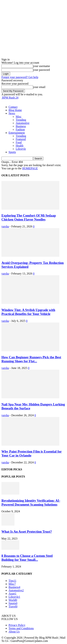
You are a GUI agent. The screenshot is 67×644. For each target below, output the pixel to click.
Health (20, 146)
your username (42, 66)
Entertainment (17, 133)
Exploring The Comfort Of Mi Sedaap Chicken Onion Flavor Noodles (29, 217)
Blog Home (15, 110)
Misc (19, 117)
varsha (5, 226)
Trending (21, 120)
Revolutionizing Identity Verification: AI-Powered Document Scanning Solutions (31, 503)
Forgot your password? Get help (20, 77)
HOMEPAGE (30, 168)
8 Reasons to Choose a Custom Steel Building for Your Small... (27, 558)
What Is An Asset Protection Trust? (27, 532)
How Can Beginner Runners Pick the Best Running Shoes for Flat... (31, 359)
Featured (21, 139)
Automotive (23, 123)
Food (19, 142)
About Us (14, 632)
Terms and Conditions (21, 628)
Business (21, 126)
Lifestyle (21, 149)
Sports (12, 152)
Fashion (20, 129)
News (12, 113)
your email (39, 87)
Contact (13, 107)
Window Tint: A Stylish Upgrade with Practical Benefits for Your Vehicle (28, 312)
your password (41, 70)
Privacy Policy (17, 625)
